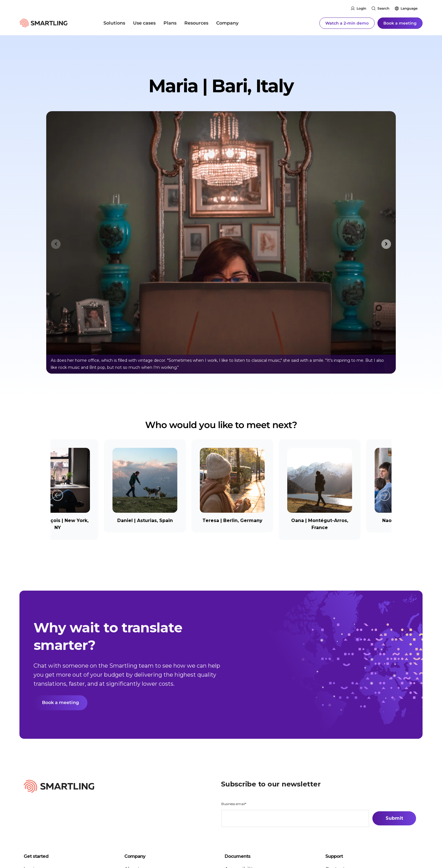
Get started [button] (36, 857)
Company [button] (135, 857)
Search (383, 8)
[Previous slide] (56, 244)
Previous (58, 495)
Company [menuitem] (227, 22)
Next (384, 495)
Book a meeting (400, 23)
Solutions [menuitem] (114, 22)
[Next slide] (386, 244)
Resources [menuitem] (196, 22)
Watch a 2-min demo (347, 23)
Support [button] (334, 857)
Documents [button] (237, 857)
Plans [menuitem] (170, 22)
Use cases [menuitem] (144, 22)
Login (361, 8)
